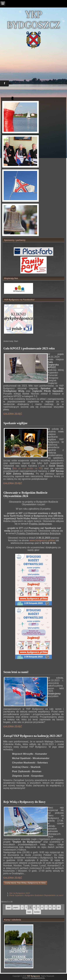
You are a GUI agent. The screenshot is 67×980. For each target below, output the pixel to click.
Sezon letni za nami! (16, 672)
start (9, 907)
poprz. (16, 907)
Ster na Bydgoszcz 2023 (20, 893)
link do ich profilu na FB (28, 468)
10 (59, 907)
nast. (29, 912)
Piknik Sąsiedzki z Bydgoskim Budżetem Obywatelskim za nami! (36, 895)
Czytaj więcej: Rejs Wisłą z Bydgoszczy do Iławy (25, 883)
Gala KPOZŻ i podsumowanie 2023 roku (29, 348)
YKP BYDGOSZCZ (33, 20)
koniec (37, 912)
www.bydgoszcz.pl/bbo (42, 540)
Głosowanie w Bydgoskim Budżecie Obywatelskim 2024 (26, 494)
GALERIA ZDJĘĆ (13, 414)
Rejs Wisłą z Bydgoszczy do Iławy (25, 802)
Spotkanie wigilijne (16, 423)
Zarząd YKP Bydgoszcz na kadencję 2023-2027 (33, 736)
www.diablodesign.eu (38, 978)
